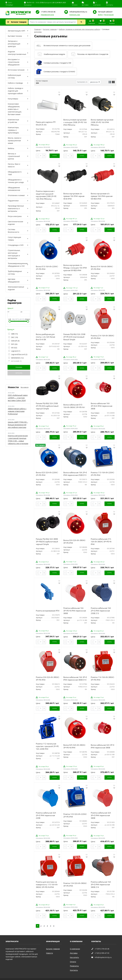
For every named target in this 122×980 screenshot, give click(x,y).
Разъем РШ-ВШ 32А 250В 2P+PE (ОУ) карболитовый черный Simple (47, 404)
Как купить (74, 951)
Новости (50, 947)
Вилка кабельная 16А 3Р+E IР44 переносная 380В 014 (75, 674)
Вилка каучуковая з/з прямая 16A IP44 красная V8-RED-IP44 (102, 195)
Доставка (74, 947)
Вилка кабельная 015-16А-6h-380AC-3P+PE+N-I (74, 404)
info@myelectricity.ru (78, 12)
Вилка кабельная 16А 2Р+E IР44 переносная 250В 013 (75, 471)
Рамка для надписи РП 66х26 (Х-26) (46, 123)
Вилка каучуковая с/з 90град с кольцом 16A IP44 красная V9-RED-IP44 (75, 267)
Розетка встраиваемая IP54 (48, 607)
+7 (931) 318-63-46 (48, 12)
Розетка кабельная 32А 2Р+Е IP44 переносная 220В (46, 810)
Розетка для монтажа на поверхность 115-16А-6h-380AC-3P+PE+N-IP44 (47, 879)
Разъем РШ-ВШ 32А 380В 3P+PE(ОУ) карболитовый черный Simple (47, 538)
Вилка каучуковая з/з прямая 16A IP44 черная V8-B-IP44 (74, 195)
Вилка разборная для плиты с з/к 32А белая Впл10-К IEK (45, 335)
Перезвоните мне (47, 15)
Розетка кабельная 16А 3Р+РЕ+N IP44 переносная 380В (75, 607)
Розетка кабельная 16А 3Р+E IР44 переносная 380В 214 (101, 879)
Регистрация (109, 15)
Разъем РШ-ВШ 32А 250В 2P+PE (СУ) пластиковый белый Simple (74, 335)
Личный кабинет (105, 12)
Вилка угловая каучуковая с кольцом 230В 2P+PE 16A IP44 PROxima (75, 122)
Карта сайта (35, 977)
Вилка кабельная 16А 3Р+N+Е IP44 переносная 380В (102, 404)
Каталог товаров (17, 22)
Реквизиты (74, 960)
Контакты (74, 964)
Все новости (25, 387)
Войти (100, 15)
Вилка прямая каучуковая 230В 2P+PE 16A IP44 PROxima (102, 122)
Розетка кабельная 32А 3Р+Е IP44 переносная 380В (101, 810)
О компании (75, 943)
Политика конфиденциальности (17, 977)
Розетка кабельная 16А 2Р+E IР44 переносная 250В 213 (101, 607)
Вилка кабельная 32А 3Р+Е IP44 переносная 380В (103, 741)
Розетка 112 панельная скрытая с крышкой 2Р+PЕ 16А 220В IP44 (47, 741)
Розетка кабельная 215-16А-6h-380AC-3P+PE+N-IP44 (101, 538)
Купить (55, 155)
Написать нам (75, 15)
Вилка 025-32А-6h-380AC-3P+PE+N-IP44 (75, 741)
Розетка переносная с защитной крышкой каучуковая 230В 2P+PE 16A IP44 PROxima (46, 194)
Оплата (73, 955)
